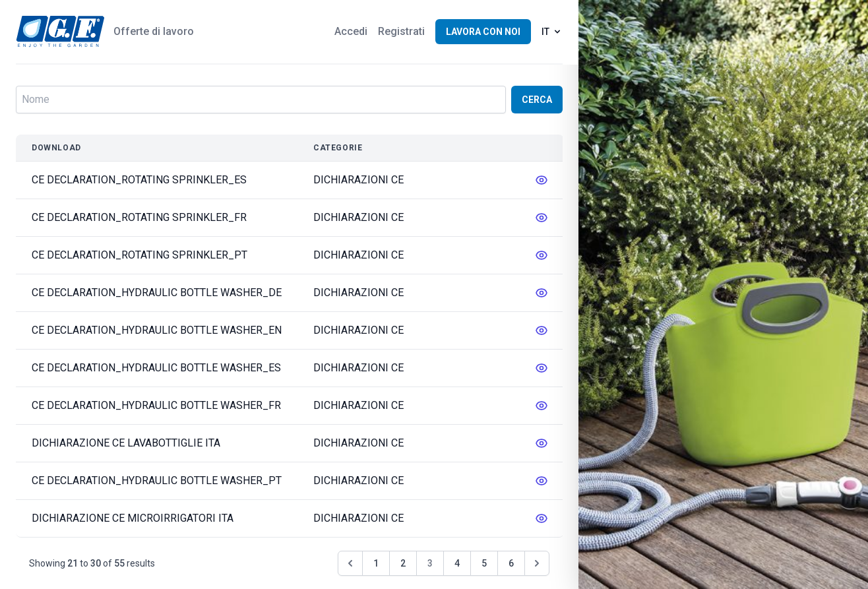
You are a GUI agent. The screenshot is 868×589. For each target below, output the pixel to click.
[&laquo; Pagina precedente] (350, 563)
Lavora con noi (483, 32)
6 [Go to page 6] (511, 563)
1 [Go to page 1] (376, 563)
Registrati (401, 31)
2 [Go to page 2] (403, 563)
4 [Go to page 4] (457, 563)
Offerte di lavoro (154, 31)
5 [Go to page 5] (484, 563)
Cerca (537, 100)
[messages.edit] (542, 180)
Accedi (351, 31)
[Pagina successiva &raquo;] (537, 563)
